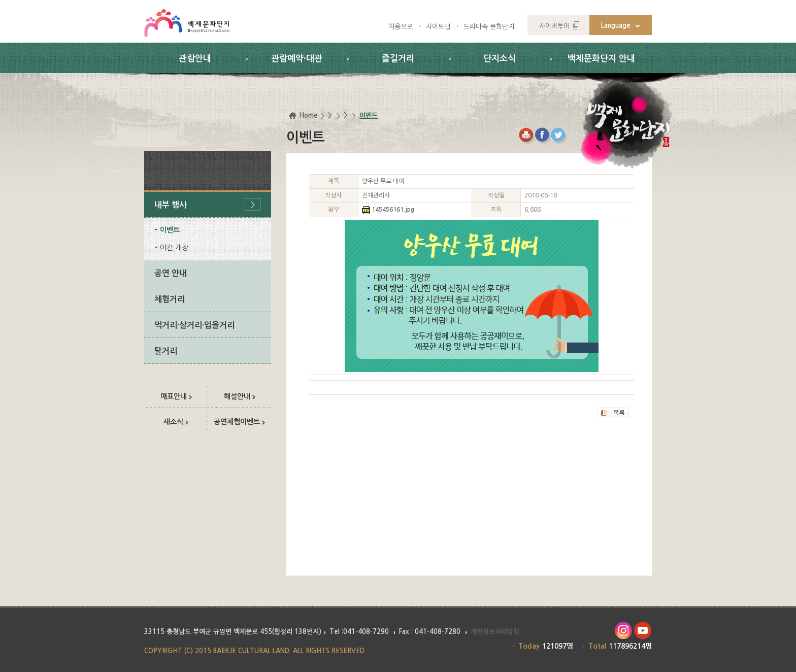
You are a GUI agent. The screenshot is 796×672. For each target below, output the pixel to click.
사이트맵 (438, 27)
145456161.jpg (393, 210)
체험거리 (170, 299)
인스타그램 (623, 631)
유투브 (643, 631)
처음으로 (401, 27)
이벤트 (170, 230)
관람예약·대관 (297, 59)
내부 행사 (171, 205)
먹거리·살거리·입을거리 (194, 325)
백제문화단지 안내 (601, 59)
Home (308, 115)
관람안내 (195, 59)
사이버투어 (554, 26)
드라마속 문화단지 (489, 27)
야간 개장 (174, 248)
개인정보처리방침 (495, 632)
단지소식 (500, 59)
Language (616, 26)
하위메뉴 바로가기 (0, 0)
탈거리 (166, 351)
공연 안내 (171, 273)
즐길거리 (398, 59)
